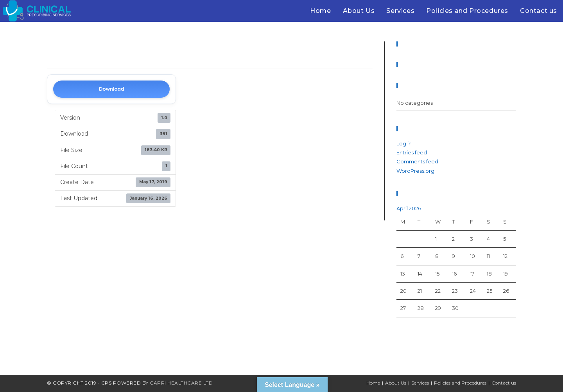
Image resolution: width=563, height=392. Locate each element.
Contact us (504, 383)
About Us (396, 383)
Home (373, 383)
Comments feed (417, 161)
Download (111, 89)
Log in (404, 143)
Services (420, 383)
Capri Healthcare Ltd (181, 383)
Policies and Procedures (460, 383)
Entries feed (412, 152)
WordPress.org (415, 171)
